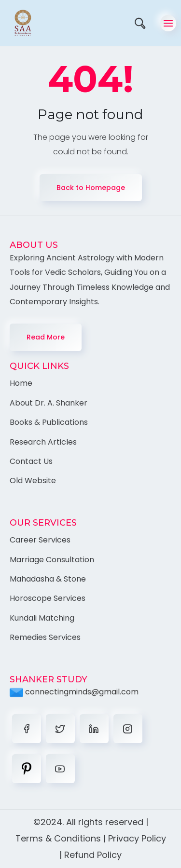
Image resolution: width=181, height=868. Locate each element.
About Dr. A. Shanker (49, 403)
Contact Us (31, 461)
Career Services (40, 540)
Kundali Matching (42, 618)
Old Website (33, 481)
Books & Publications (49, 422)
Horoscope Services (48, 598)
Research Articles (43, 442)
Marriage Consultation (52, 560)
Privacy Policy (137, 838)
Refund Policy (93, 855)
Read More (46, 337)
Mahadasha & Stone (48, 579)
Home (21, 383)
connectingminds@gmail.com (74, 692)
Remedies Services (45, 637)
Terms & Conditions (58, 838)
